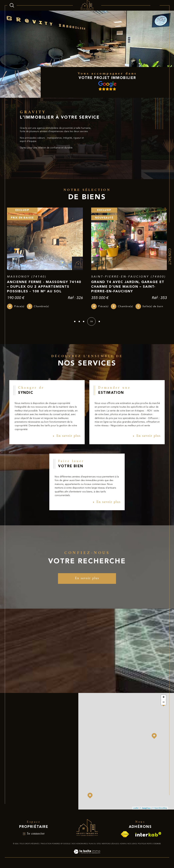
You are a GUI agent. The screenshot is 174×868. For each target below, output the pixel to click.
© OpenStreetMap (160, 811)
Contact (169, 257)
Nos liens (132, 846)
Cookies (157, 846)
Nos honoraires (79, 846)
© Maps (145, 811)
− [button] (164, 705)
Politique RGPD (145, 846)
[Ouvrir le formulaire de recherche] (12, 5)
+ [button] (164, 700)
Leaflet (136, 811)
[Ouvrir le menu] (155, 5)
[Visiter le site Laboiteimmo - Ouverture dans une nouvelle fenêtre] (87, 858)
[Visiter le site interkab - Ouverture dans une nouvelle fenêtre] (148, 837)
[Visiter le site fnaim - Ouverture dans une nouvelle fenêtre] (125, 837)
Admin (123, 846)
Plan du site (94, 846)
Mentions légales (110, 846)
